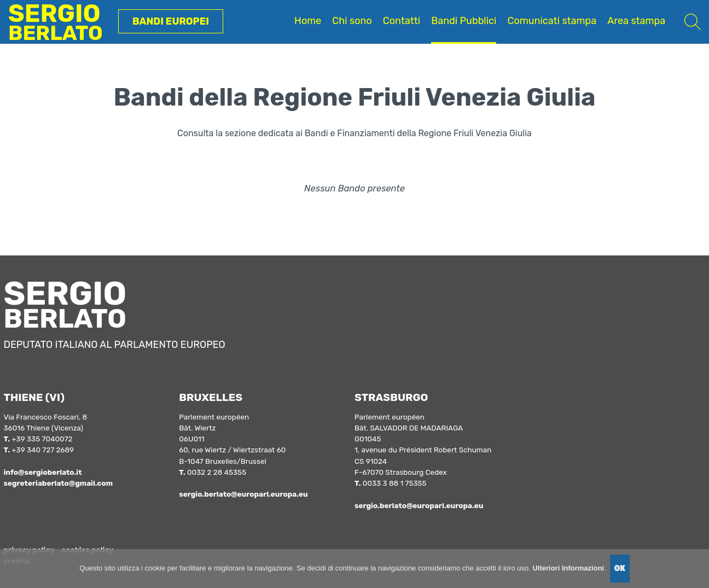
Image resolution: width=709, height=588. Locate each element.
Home (308, 21)
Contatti (402, 21)
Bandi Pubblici (464, 21)
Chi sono (352, 21)
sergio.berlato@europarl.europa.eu (243, 494)
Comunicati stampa (552, 21)
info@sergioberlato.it (42, 472)
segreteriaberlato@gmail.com (58, 483)
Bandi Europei (171, 21)
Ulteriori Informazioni (568, 568)
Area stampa (636, 21)
